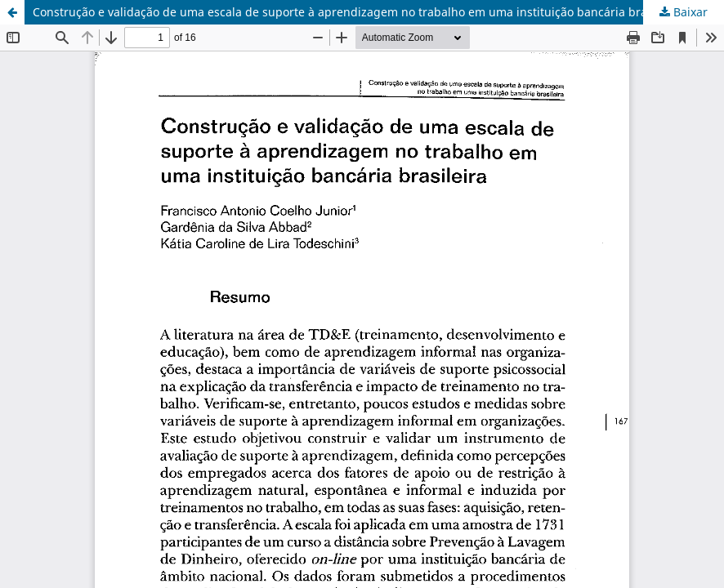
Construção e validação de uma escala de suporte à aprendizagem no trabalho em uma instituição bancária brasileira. (358, 12)
